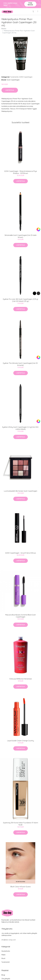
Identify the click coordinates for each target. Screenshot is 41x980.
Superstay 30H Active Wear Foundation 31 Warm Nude (21, 824)
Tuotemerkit (14, 77)
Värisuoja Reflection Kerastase (20, 679)
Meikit (3, 955)
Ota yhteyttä (6, 979)
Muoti (3, 958)
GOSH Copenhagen (26, 77)
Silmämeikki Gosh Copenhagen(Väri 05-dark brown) (20, 236)
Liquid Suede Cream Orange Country (21, 741)
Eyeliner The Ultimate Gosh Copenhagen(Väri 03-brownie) (20, 364)
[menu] (38, 11)
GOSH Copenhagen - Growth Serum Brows (21, 553)
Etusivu (4, 29)
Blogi (3, 975)
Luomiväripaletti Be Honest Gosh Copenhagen (21, 491)
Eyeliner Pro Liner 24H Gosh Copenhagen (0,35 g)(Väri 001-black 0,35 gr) (20, 300)
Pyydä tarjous (30, 4)
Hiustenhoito (6, 951)
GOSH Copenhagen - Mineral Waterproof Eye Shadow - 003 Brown (20, 172)
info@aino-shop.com (9, 940)
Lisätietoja (10, 90)
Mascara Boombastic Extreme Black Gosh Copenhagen (20, 616)
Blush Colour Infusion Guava (20, 887)
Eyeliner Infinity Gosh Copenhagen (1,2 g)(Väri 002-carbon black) (21, 428)
